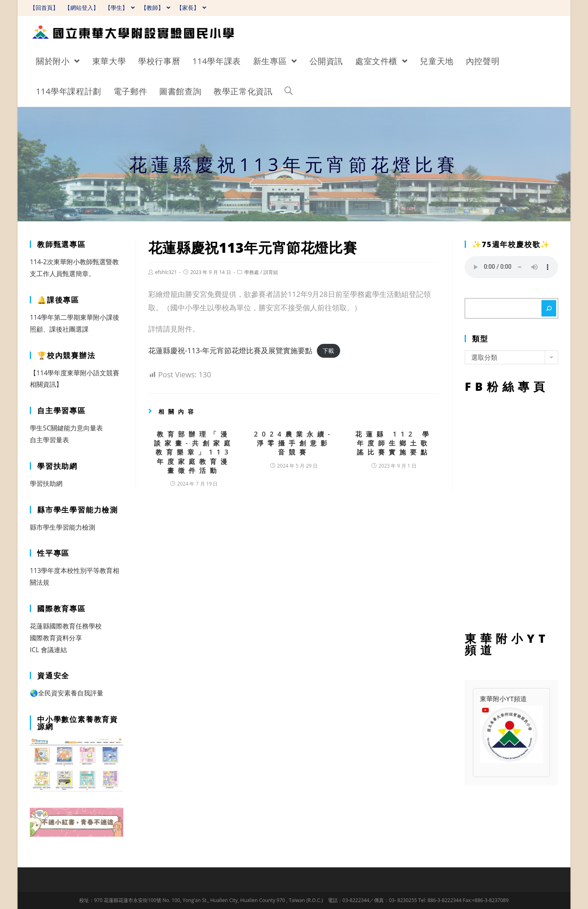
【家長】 (191, 8)
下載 (328, 351)
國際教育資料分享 (56, 638)
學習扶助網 (46, 483)
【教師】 (156, 8)
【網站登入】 (82, 8)
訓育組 (271, 272)
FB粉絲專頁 (511, 510)
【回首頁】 (44, 8)
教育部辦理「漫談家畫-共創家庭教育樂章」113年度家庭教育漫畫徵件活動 (194, 452)
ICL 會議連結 (48, 650)
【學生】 (120, 8)
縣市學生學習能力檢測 (62, 527)
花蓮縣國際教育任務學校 (66, 626)
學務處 (252, 272)
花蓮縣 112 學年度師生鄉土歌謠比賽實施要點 (394, 443)
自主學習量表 (49, 440)
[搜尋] (549, 308)
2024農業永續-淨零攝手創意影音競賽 (294, 443)
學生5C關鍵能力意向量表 (66, 428)
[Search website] (289, 91)
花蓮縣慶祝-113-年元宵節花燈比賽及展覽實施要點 (230, 350)
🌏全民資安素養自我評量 (67, 693)
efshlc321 (166, 272)
